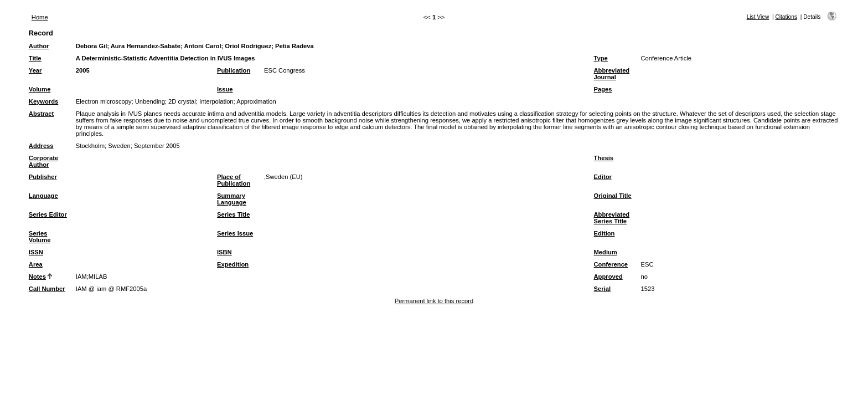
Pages (603, 89)
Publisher (43, 177)
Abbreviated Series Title (612, 218)
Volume (40, 89)
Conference (611, 264)
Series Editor (48, 214)
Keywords (43, 101)
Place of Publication (234, 180)
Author (39, 46)
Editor (603, 177)
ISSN (36, 252)
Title (35, 58)
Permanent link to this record (434, 301)
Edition (604, 233)
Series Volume (40, 237)
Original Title (613, 196)
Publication (234, 70)
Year (35, 70)
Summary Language (232, 199)
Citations (786, 17)
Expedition (233, 264)
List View (758, 17)
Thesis (604, 158)
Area (36, 264)
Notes (37, 277)
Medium (606, 252)
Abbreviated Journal (612, 74)
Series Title (234, 214)
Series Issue (235, 233)
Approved (608, 277)
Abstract (41, 114)
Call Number (47, 289)
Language (43, 196)
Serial (602, 289)
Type (601, 58)
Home (40, 17)
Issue (225, 89)
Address (41, 146)
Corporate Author (43, 161)
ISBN (224, 252)
